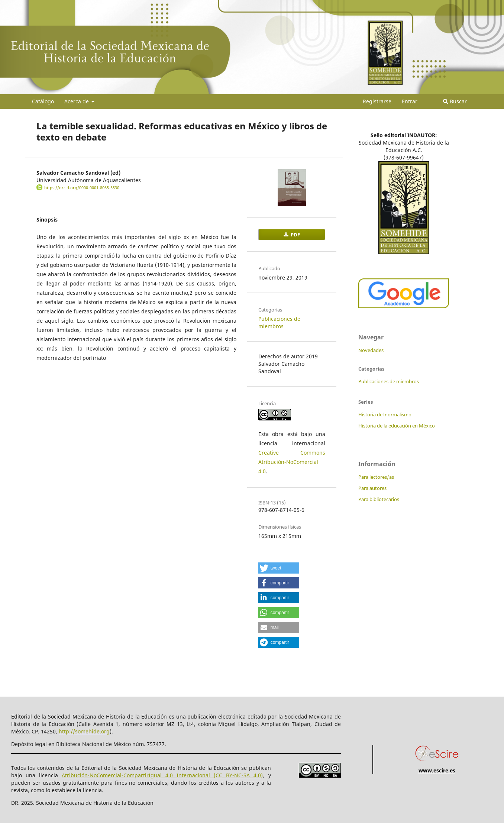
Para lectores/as (376, 477)
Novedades (371, 350)
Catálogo (43, 101)
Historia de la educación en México (397, 426)
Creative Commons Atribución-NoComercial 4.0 (292, 462)
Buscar (455, 101)
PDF (295, 235)
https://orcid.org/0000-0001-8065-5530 (82, 188)
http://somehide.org (84, 731)
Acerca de (77, 101)
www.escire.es (437, 770)
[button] (279, 568)
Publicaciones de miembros (279, 322)
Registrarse (377, 101)
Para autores (372, 488)
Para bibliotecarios (379, 499)
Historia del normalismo (385, 414)
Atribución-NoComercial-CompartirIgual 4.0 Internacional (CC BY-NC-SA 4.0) (162, 775)
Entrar (410, 101)
